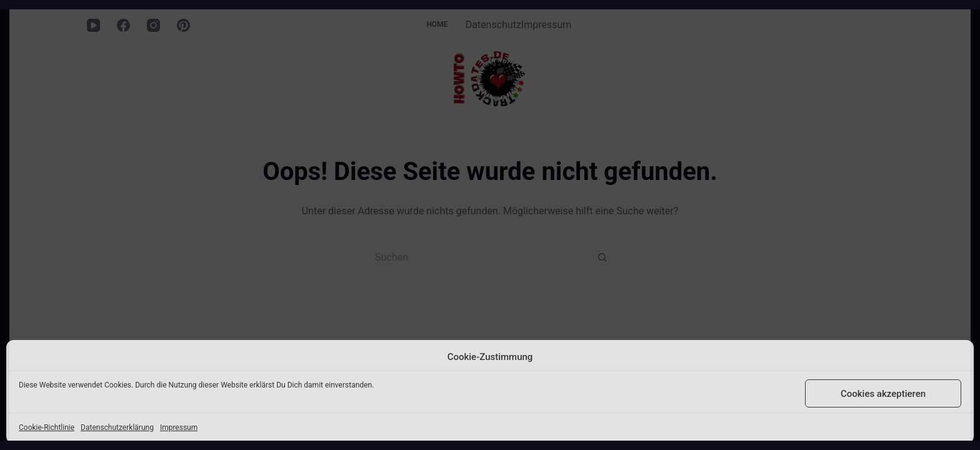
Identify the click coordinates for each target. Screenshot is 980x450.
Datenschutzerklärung (117, 427)
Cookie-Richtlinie (47, 427)
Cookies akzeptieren (883, 394)
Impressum (179, 427)
